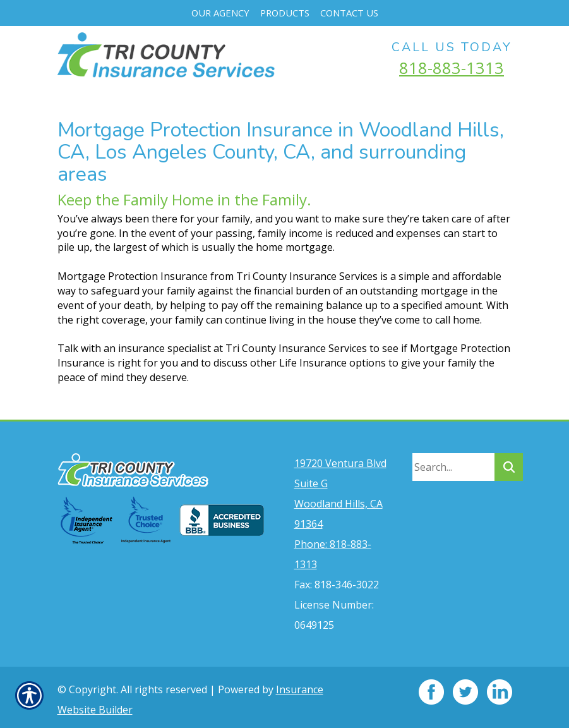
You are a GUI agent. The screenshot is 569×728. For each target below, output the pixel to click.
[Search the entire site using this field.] (453, 463)
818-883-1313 (452, 68)
